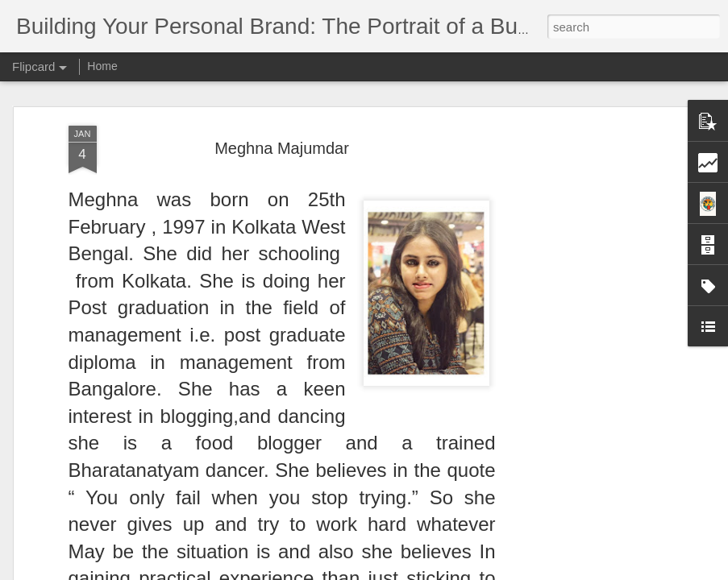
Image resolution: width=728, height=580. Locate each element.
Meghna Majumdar (282, 148)
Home (102, 66)
